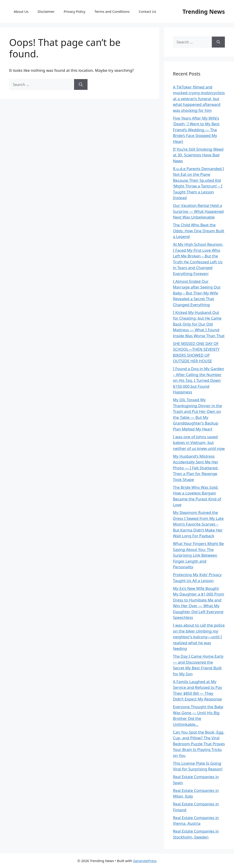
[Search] (81, 85)
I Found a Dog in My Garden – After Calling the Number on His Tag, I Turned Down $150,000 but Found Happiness (199, 380)
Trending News (204, 11)
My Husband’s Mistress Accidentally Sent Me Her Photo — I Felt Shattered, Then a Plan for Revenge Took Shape (196, 468)
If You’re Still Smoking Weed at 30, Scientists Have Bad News (198, 155)
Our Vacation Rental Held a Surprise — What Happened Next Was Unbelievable (198, 211)
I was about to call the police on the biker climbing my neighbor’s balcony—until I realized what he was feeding (199, 637)
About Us (21, 11)
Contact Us (147, 11)
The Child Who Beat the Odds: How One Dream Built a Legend (199, 231)
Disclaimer (46, 11)
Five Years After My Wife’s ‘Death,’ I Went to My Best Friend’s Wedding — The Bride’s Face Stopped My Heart (196, 130)
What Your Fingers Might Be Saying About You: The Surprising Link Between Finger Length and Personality (198, 555)
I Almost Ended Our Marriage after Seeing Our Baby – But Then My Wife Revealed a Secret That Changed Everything (197, 293)
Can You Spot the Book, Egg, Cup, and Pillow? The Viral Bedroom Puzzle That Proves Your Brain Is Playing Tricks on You (199, 744)
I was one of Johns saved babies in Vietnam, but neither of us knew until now (199, 443)
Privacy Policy (75, 11)
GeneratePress (145, 861)
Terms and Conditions (112, 11)
